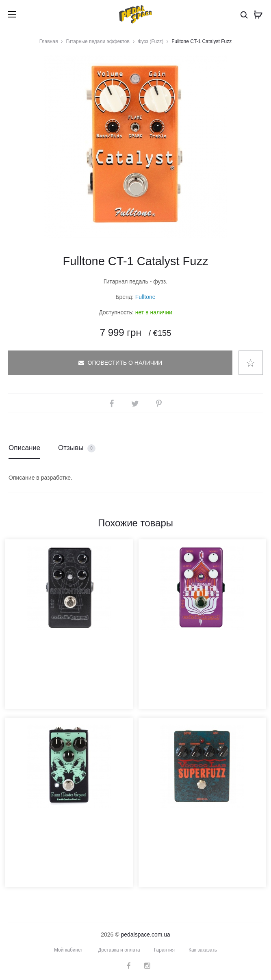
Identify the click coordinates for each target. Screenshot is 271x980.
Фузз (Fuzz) (151, 41)
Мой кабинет (68, 950)
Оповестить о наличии (120, 363)
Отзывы (77, 448)
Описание (24, 448)
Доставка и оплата (119, 950)
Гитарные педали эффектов (98, 41)
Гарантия (164, 950)
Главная (49, 41)
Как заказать (203, 950)
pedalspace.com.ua (145, 935)
